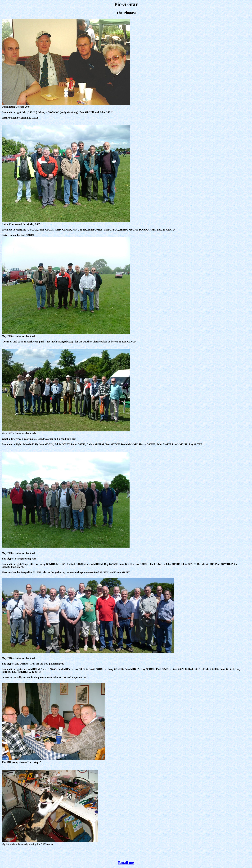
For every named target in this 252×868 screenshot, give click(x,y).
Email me (126, 863)
